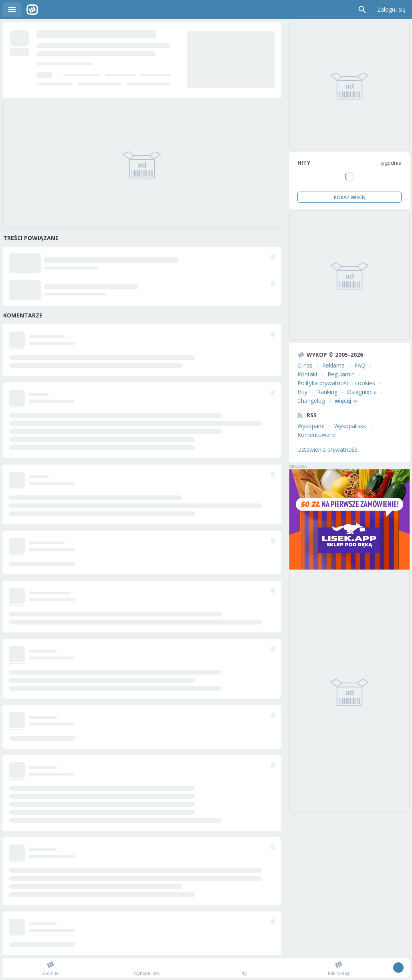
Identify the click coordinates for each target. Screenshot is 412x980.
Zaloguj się (391, 9)
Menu (12, 10)
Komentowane (317, 435)
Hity (302, 392)
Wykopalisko (350, 426)
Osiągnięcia (362, 392)
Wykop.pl (32, 10)
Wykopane (311, 426)
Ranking (327, 392)
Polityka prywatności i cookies (336, 383)
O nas (305, 365)
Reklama (333, 365)
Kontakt (308, 374)
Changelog (311, 401)
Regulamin (341, 374)
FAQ (360, 365)
